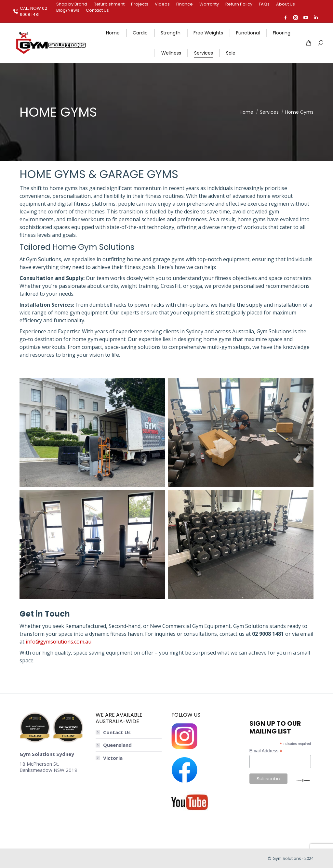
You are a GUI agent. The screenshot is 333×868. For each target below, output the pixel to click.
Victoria (113, 758)
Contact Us (117, 732)
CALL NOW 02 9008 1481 (30, 11)
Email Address (266, 751)
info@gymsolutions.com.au (59, 642)
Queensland (117, 745)
